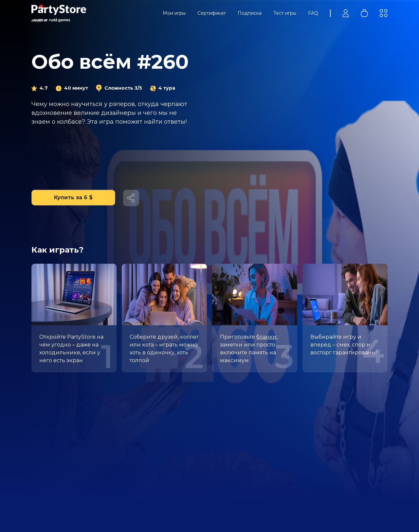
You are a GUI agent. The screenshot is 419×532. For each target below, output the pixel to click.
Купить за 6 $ (73, 197)
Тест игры (285, 13)
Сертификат (212, 13)
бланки (266, 337)
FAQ (313, 13)
